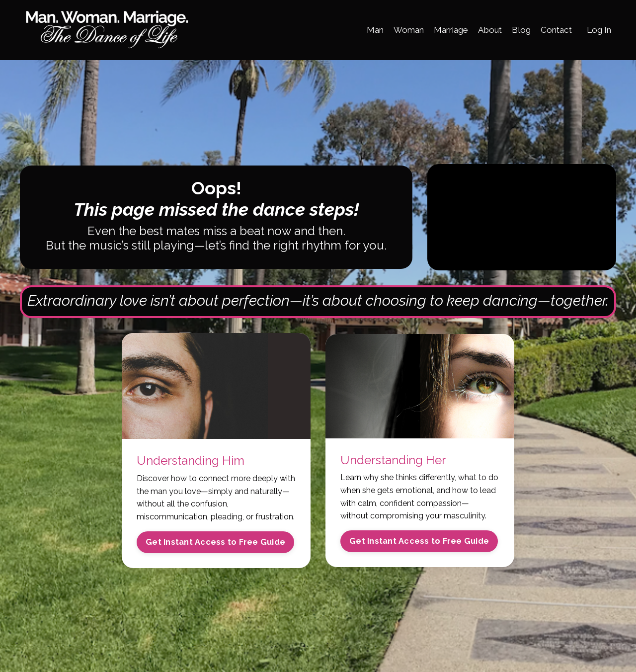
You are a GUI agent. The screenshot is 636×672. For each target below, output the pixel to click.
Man (361, 30)
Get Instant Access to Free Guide (215, 557)
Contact (553, 30)
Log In (598, 30)
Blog (516, 30)
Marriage (442, 30)
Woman (397, 30)
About (483, 30)
